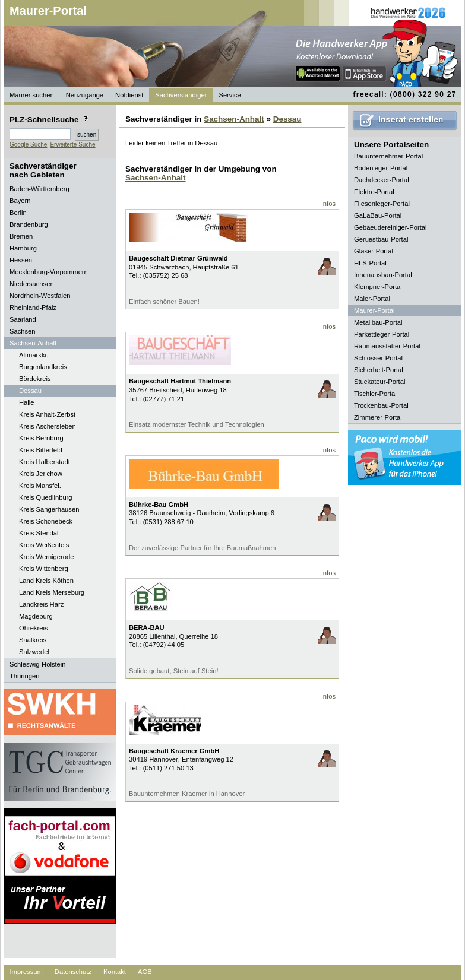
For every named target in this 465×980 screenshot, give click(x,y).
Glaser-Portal (374, 251)
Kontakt (115, 972)
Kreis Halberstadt (45, 462)
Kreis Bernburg (41, 438)
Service (230, 95)
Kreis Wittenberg (44, 569)
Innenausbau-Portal (383, 275)
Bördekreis (35, 379)
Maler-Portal (372, 299)
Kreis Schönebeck (46, 521)
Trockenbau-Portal (381, 405)
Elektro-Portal (374, 192)
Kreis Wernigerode (46, 557)
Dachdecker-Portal (382, 180)
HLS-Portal (370, 263)
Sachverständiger (181, 95)
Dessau (30, 391)
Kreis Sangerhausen (49, 509)
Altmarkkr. (34, 355)
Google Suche (28, 145)
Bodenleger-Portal (381, 168)
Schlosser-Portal (378, 358)
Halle (27, 402)
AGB (145, 972)
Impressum (26, 972)
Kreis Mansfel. (40, 486)
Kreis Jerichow (41, 474)
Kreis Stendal (39, 533)
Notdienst (129, 95)
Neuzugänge (85, 95)
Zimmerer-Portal (378, 417)
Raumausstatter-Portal (387, 346)
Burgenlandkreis (43, 367)
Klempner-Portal (378, 287)
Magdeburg (36, 616)
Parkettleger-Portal (382, 334)
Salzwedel (34, 652)
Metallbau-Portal (378, 322)
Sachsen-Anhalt (234, 119)
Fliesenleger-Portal (382, 204)
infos (328, 204)
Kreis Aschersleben (48, 426)
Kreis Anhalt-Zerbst (47, 414)
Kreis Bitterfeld (41, 450)
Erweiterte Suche (72, 145)
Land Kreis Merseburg (52, 592)
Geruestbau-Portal (381, 239)
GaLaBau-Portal (378, 215)
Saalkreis (33, 640)
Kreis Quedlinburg (46, 497)
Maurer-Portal (48, 11)
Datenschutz (73, 972)
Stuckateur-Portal (379, 382)
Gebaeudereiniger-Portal (390, 227)
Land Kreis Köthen (46, 581)
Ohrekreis (34, 628)
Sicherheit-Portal (379, 370)
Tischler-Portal (375, 394)
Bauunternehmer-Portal (388, 156)
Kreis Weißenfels (44, 545)
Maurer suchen (32, 95)
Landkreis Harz (41, 604)
